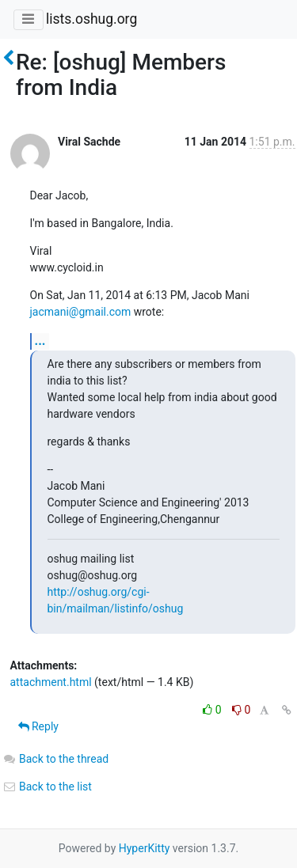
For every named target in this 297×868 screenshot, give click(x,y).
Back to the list (47, 787)
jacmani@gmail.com (81, 312)
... (40, 341)
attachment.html (51, 682)
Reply (38, 726)
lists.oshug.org (91, 19)
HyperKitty (145, 848)
